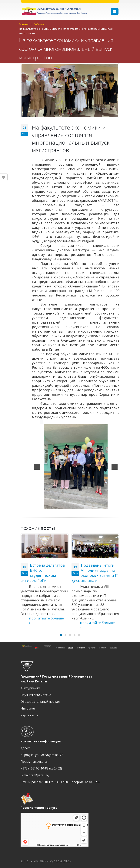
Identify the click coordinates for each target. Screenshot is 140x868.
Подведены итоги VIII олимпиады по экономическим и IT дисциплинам (95, 573)
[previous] (37, 467)
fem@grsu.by (40, 775)
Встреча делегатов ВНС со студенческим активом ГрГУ (43, 573)
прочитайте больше (42, 620)
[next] (115, 467)
